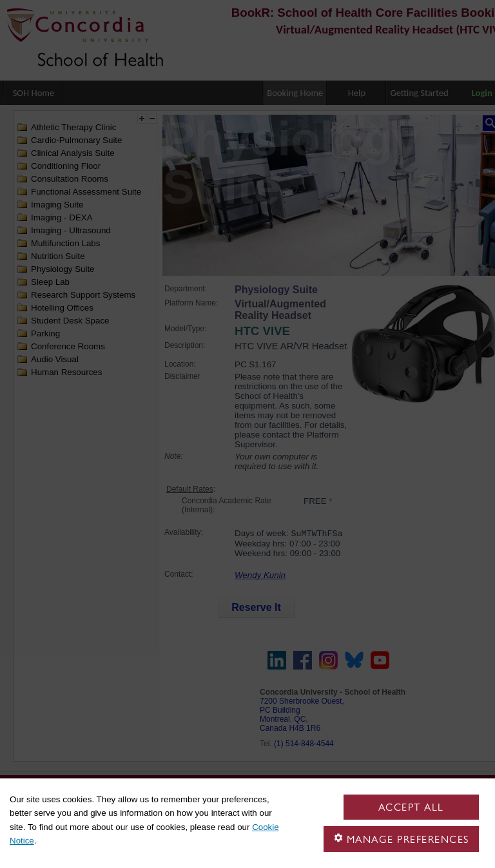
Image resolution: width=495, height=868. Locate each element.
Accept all (411, 807)
